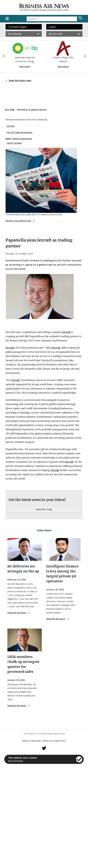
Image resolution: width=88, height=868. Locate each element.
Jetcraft (11, 126)
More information (16, 761)
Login (52, 27)
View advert (25, 66)
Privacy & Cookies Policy (54, 741)
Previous (3, 56)
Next (85, 56)
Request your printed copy (20, 221)
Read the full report (19, 613)
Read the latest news (19, 80)
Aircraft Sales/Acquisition (20, 132)
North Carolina (14, 143)
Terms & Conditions (31, 741)
